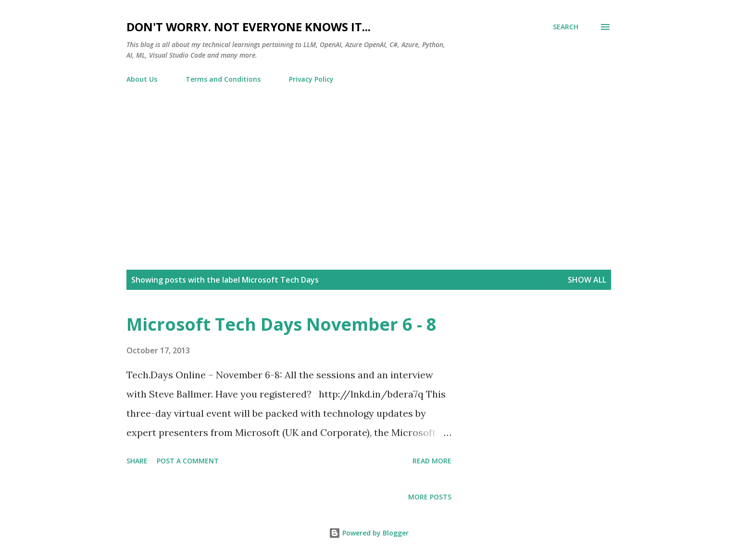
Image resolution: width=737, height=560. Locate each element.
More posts (430, 497)
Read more (432, 461)
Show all (587, 280)
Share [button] (137, 461)
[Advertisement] (369, 163)
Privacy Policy (311, 79)
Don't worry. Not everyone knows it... (249, 27)
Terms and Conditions (223, 79)
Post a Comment (188, 461)
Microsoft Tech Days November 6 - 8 (281, 324)
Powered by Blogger (369, 533)
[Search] (566, 27)
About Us (142, 79)
